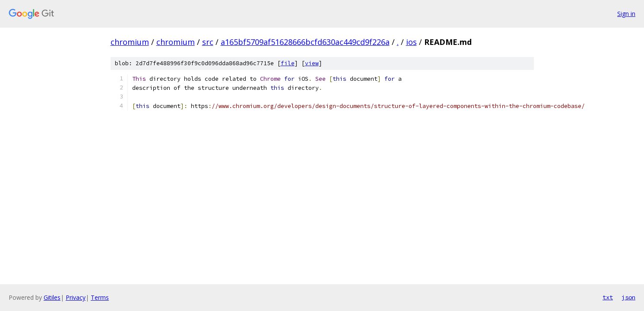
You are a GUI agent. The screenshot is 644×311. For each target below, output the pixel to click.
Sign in (626, 14)
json (628, 297)
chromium (130, 42)
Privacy (76, 297)
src (208, 42)
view (312, 63)
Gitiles (52, 297)
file (288, 63)
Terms (100, 297)
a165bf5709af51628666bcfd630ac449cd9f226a (305, 42)
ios (411, 42)
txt (608, 297)
